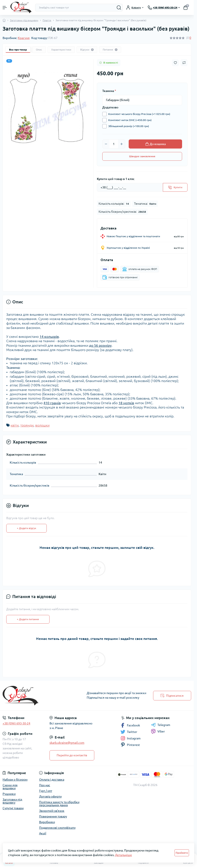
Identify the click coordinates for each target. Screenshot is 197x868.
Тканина (109, 91)
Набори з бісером (15, 780)
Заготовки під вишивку (24, 20)
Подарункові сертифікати (57, 828)
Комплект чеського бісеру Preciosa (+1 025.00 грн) (138, 114)
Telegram (161, 725)
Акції (43, 833)
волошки (42, 425)
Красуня (24, 38)
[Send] (175, 187)
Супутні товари (13, 808)
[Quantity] (114, 144)
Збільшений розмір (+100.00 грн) (128, 126)
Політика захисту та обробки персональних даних (59, 804)
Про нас (45, 785)
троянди (27, 425)
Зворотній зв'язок (52, 811)
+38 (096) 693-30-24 (16, 723)
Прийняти (182, 853)
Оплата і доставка (52, 780)
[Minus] (106, 144)
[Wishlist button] (175, 63)
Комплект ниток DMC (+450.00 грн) (129, 120)
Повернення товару (53, 816)
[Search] (119, 8)
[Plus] (122, 144)
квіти (15, 425)
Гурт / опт (46, 791)
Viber (158, 731)
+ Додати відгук (26, 528)
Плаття (47, 20)
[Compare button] (184, 63)
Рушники (9, 794)
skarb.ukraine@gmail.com (67, 743)
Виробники (47, 822)
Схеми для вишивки (10, 787)
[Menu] (5, 8)
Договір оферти (50, 796)
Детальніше (123, 855)
